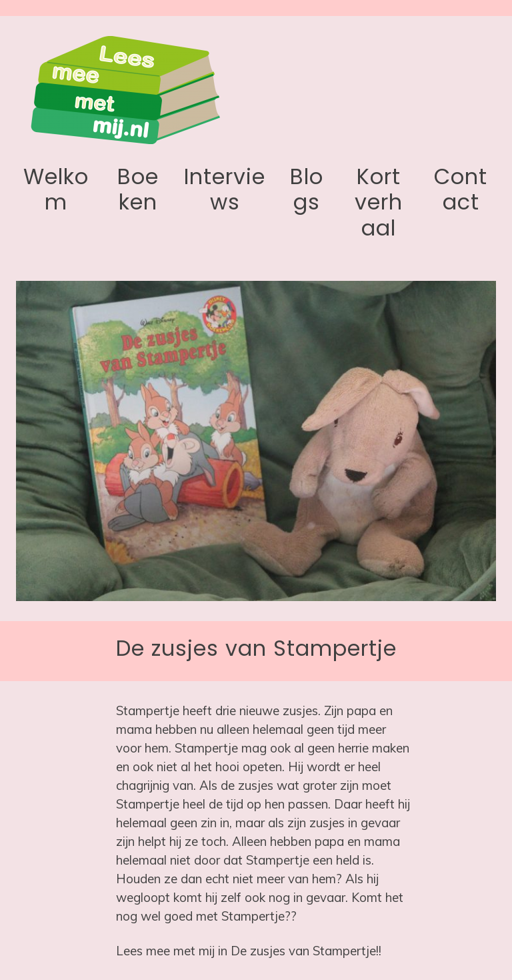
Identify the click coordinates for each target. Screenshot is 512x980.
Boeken (138, 189)
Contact (461, 189)
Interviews (225, 189)
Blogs (307, 189)
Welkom (56, 189)
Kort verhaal (379, 202)
